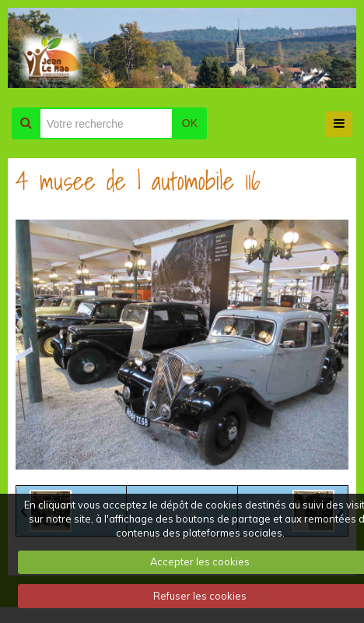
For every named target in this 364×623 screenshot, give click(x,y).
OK (190, 123)
